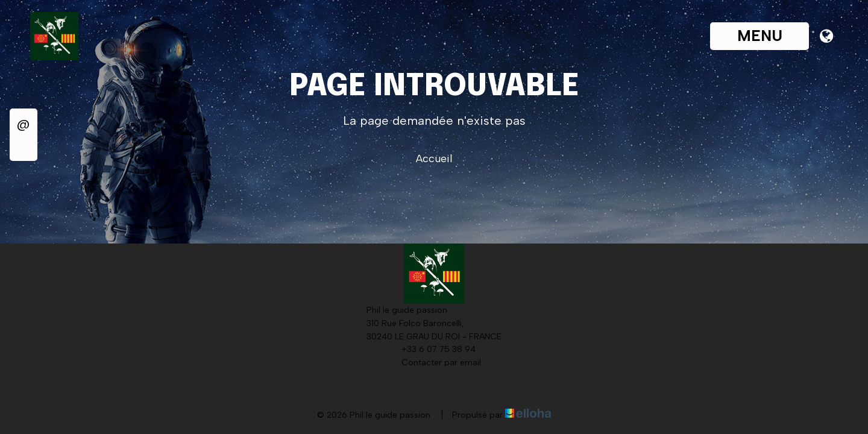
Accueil (434, 159)
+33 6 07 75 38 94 (432, 350)
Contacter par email (434, 363)
